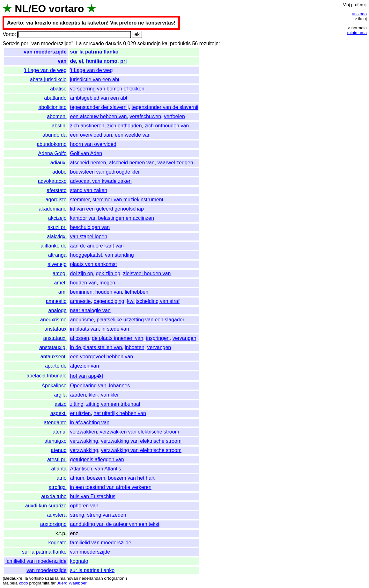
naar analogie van (90, 310)
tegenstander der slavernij (100, 107)
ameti (60, 283)
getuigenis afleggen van (97, 459)
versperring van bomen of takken (107, 89)
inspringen (158, 338)
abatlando (55, 98)
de (73, 61)
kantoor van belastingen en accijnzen (112, 218)
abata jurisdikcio (48, 79)
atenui (60, 432)
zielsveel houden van (147, 273)
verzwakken (84, 432)
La (79, 43)
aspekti (59, 413)
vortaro (66, 9)
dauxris (114, 43)
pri (123, 61)
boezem (96, 478)
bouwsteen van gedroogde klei (105, 172)
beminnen (81, 292)
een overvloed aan (91, 135)
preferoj (358, 5)
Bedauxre (13, 578)
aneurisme (82, 320)
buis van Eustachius (93, 496)
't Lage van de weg (45, 70)
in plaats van (85, 329)
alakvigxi (57, 237)
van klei (110, 395)
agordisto (56, 200)
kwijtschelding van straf (153, 301)
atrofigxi (58, 487)
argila (60, 395)
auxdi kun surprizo (46, 506)
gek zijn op (108, 273)
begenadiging (109, 301)
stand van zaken (89, 190)
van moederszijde (45, 52)
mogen (107, 283)
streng (77, 515)
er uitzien (81, 413)
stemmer (80, 200)
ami (63, 292)
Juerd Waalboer (72, 583)
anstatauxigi (53, 347)
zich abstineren (87, 126)
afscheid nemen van (132, 163)
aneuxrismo (53, 320)
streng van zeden (107, 515)
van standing (119, 255)
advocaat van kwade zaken (101, 181)
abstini (59, 126)
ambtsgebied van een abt (99, 98)
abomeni (57, 116)
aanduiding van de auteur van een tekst (115, 524)
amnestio (56, 301)
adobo (59, 172)
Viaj (346, 5)
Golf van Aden (86, 153)
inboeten (134, 347)
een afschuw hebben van (99, 116)
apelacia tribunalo (46, 376)
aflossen (80, 338)
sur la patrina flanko (94, 52)
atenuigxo (55, 441)
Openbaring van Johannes (100, 386)
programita (39, 583)
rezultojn (209, 43)
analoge (58, 310)
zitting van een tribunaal (113, 404)
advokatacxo (52, 181)
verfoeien (174, 116)
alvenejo (57, 264)
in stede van (115, 329)
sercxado (94, 43)
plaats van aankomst (94, 264)
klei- (93, 395)
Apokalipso (54, 386)
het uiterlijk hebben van (120, 413)
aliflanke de (54, 246)
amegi (60, 273)
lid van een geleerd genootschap (107, 209)
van (62, 61)
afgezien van (85, 366)
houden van (84, 283)
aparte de (56, 366)
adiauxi (59, 163)
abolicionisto (52, 107)
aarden (78, 395)
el (81, 61)
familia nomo (102, 61)
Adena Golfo (52, 153)
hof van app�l (87, 376)
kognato (58, 543)
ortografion (114, 578)
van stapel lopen (89, 237)
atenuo (59, 450)
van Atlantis (108, 469)
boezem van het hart (131, 478)
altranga (57, 255)
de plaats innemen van (118, 338)
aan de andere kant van (97, 246)
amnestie (81, 301)
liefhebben (137, 292)
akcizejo (57, 218)
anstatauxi (55, 338)
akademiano (52, 209)
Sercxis (11, 43)
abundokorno (52, 144)
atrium (77, 478)
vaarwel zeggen (175, 163)
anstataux (55, 329)
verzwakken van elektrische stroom (140, 432)
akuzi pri (57, 227)
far (53, 583)
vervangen (184, 338)
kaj (165, 43)
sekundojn (149, 43)
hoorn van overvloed (93, 144)
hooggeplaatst (86, 255)
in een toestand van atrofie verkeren (111, 487)
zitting (77, 404)
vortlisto (36, 578)
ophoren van (84, 506)
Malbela (10, 583)
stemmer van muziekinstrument (128, 200)
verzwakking (84, 441)
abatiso (58, 89)
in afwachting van (90, 423)
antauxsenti (54, 357)
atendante (55, 423)
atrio (61, 478)
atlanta (59, 469)
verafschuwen (145, 116)
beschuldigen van (90, 227)
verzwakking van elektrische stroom (141, 441)
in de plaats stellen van (96, 347)
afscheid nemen (88, 163)
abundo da (55, 135)
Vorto (8, 34)
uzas (49, 578)
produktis (180, 43)
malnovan (69, 578)
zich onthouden (125, 126)
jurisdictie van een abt (95, 79)
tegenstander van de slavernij (165, 107)
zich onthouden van (167, 126)
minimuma (357, 33)
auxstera (57, 515)
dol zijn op (82, 273)
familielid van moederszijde (101, 543)
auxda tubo (54, 496)
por (24, 43)
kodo (23, 583)
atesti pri (57, 459)
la (26, 578)
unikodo (359, 14)
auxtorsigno (53, 524)
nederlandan (91, 578)
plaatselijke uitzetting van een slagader (140, 320)
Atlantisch (81, 469)
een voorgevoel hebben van (102, 357)
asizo (60, 404)
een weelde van (133, 135)
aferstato (56, 190)
